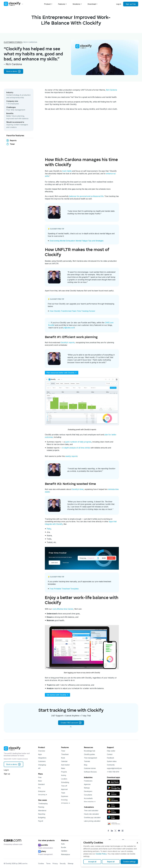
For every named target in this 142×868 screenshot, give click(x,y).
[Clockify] (12, 751)
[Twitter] (115, 831)
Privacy (55, 863)
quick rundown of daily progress (78, 442)
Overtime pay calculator (92, 817)
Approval (64, 789)
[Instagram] (123, 831)
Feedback (111, 758)
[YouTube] (119, 831)
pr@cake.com (69, 328)
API (39, 768)
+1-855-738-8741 (113, 772)
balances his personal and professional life (86, 196)
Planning (41, 807)
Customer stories (13, 42)
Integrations (42, 758)
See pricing (43, 795)
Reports (13, 140)
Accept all (92, 862)
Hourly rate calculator (91, 814)
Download (92, 4)
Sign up (7, 774)
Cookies (41, 863)
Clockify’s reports (68, 342)
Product (47, 4)
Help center (111, 751)
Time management (90, 758)
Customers (42, 761)
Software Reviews (90, 772)
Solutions (76, 4)
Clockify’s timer (78, 489)
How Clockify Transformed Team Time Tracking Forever (72, 311)
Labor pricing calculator (92, 821)
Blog (86, 765)
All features (66, 803)
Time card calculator (91, 810)
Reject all (111, 862)
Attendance (42, 810)
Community (111, 765)
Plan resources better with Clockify (62, 373)
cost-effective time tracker (63, 609)
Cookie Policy (101, 854)
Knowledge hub (90, 751)
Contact (110, 754)
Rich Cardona (111, 90)
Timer (12, 144)
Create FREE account (71, 723)
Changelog (42, 765)
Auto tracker (65, 765)
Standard (41, 784)
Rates (63, 768)
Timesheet (65, 754)
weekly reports (71, 456)
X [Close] (137, 843)
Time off (64, 786)
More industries (90, 802)
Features (62, 4)
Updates (64, 851)
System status (112, 761)
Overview (42, 751)
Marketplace (66, 854)
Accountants (88, 798)
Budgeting (42, 817)
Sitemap (71, 863)
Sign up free (131, 4)
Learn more (54, 563)
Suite (63, 844)
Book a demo (13, 71)
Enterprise (42, 791)
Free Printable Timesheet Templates (64, 589)
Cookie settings (129, 862)
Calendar (64, 761)
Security (63, 863)
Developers (88, 791)
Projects (64, 772)
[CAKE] (12, 842)
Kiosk (63, 758)
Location (64, 779)
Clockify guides (89, 754)
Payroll (41, 821)
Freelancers (88, 781)
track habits (67, 171)
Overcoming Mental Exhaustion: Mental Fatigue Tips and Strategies (77, 241)
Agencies (87, 784)
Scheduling (65, 782)
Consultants (88, 795)
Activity (64, 775)
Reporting (42, 814)
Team (63, 793)
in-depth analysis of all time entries (76, 448)
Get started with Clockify (57, 695)
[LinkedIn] (112, 831)
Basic (40, 781)
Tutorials (87, 761)
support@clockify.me (114, 768)
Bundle (64, 847)
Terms (48, 863)
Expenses (65, 796)
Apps (40, 754)
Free (40, 777)
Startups (87, 788)
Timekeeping (43, 804)
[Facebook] (108, 831)
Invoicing (64, 800)
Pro (39, 788)
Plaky (49, 529)
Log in (119, 4)
